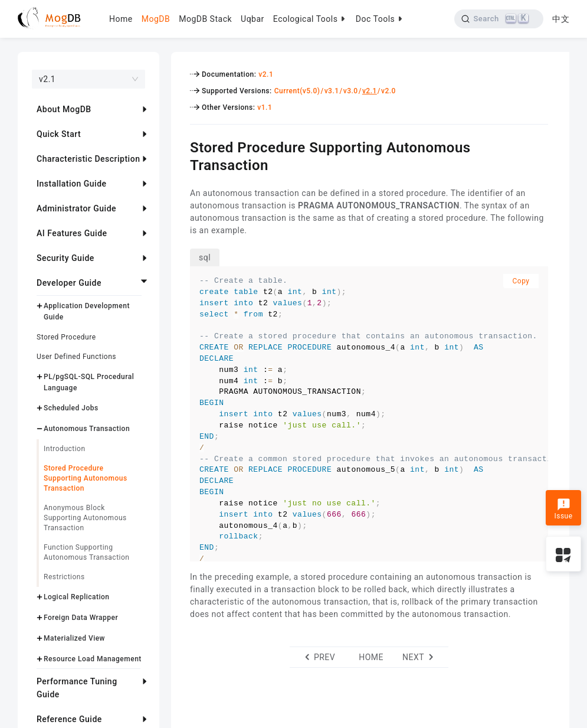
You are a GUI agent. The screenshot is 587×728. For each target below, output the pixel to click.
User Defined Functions (76, 357)
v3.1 (332, 91)
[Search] (499, 19)
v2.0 (388, 91)
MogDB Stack (205, 19)
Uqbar (252, 19)
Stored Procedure (66, 337)
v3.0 (351, 91)
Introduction (65, 449)
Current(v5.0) (297, 91)
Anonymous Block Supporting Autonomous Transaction (85, 518)
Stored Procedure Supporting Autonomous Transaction (86, 478)
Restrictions (64, 577)
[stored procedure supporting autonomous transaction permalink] (181, 146)
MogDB (156, 19)
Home (121, 19)
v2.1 (266, 74)
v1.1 (265, 107)
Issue (563, 509)
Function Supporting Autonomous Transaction (86, 552)
